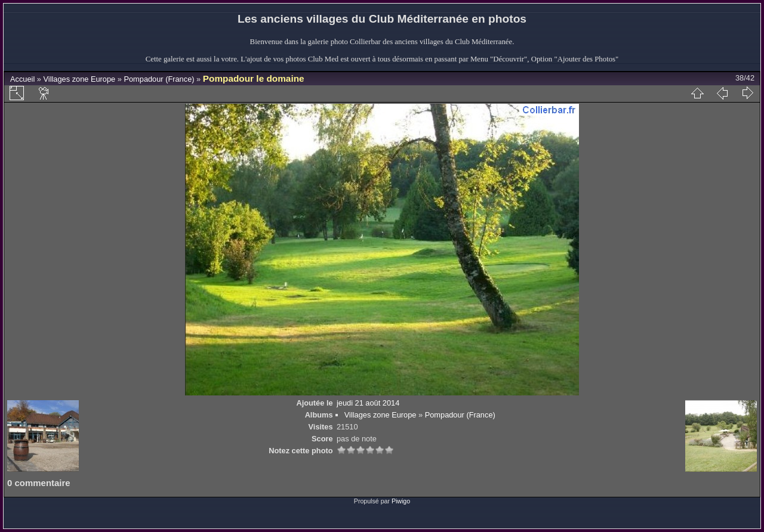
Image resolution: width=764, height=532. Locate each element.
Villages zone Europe (80, 79)
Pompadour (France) (159, 79)
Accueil (22, 79)
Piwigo (401, 501)
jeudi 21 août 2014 (368, 403)
